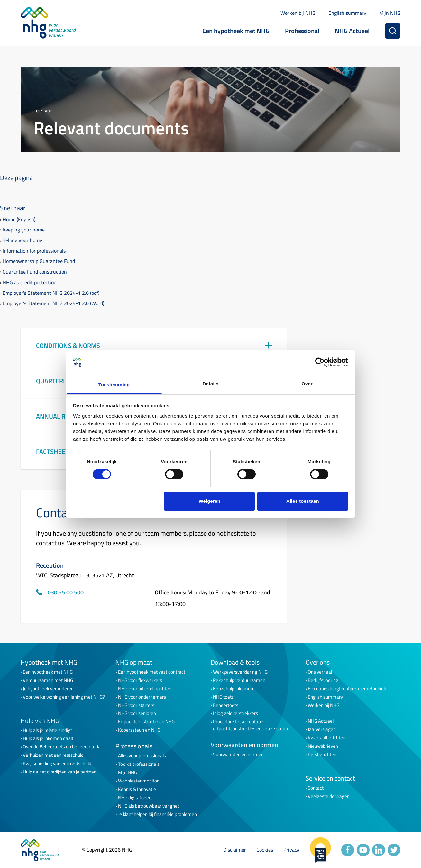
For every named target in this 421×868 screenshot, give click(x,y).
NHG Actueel (352, 31)
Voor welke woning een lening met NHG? (64, 697)
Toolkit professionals (139, 764)
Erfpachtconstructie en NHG (146, 722)
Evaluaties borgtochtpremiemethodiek (347, 689)
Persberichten (322, 755)
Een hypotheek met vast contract (152, 672)
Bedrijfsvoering (323, 680)
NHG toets (223, 697)
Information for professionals (34, 251)
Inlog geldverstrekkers (235, 713)
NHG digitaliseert (135, 798)
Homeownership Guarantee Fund (39, 261)
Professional (302, 31)
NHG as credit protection (30, 282)
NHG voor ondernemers (142, 697)
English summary (347, 13)
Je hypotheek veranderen (48, 689)
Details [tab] (211, 384)
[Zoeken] (393, 31)
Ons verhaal (320, 672)
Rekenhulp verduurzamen (239, 680)
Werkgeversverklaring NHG (240, 672)
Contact (316, 788)
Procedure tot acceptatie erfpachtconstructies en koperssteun (250, 725)
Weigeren (210, 501)
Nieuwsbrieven (323, 746)
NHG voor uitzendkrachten (145, 689)
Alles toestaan (303, 501)
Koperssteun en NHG (139, 730)
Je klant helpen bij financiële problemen (157, 814)
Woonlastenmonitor (138, 781)
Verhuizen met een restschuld (53, 755)
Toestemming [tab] (114, 385)
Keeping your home (24, 230)
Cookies (265, 850)
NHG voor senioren (137, 713)
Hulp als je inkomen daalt (48, 738)
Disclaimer (235, 850)
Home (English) (19, 219)
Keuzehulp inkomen (233, 689)
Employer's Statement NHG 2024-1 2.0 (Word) (53, 303)
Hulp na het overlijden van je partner (59, 772)
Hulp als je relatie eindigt (47, 730)
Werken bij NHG (298, 13)
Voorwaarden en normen (238, 755)
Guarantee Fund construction (35, 272)
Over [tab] (307, 384)
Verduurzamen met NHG (48, 680)
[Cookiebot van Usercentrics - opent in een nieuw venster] (320, 362)
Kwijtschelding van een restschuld (57, 764)
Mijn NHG (390, 13)
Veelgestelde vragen (329, 796)
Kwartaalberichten (327, 738)
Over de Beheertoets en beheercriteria (62, 747)
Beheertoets (226, 705)
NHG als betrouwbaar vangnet (149, 806)
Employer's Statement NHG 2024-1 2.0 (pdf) (51, 293)
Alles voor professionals (142, 756)
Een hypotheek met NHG (236, 31)
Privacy (291, 850)
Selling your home (22, 240)
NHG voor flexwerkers (140, 680)
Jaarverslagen (322, 729)
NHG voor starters (136, 705)
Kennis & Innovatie (137, 789)
